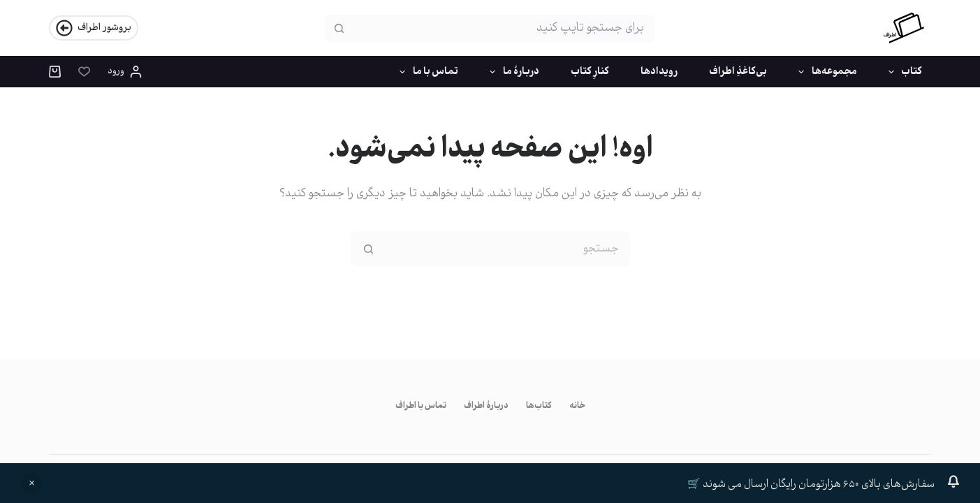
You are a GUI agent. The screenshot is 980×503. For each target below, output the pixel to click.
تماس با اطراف (421, 407)
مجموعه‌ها (825, 72)
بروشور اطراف (94, 28)
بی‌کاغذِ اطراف (738, 72)
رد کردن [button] (31, 483)
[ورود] (125, 72)
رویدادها (659, 72)
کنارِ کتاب (590, 72)
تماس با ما (426, 72)
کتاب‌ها (539, 407)
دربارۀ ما (512, 72)
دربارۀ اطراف (486, 407)
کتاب (903, 72)
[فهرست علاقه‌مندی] (84, 72)
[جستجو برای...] (503, 28)
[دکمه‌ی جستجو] (338, 28)
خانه (577, 407)
